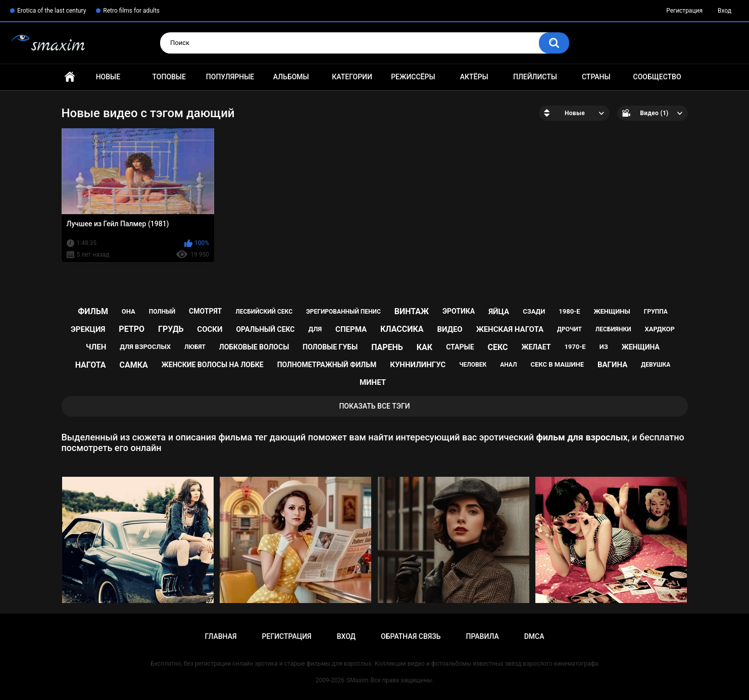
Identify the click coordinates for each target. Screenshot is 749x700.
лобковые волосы (254, 347)
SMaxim (358, 680)
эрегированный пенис (343, 312)
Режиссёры (413, 77)
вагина (612, 365)
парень (387, 347)
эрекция (88, 329)
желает (536, 347)
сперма (351, 329)
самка (134, 365)
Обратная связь (411, 636)
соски (210, 329)
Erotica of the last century (52, 11)
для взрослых (145, 347)
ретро (132, 329)
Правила (482, 636)
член (96, 347)
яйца (499, 312)
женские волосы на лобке (213, 365)
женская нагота (510, 329)
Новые (108, 77)
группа (656, 312)
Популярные (230, 77)
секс (497, 347)
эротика (459, 311)
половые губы (330, 347)
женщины (612, 311)
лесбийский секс (264, 312)
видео (450, 329)
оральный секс (265, 329)
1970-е (575, 347)
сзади (534, 311)
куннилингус (418, 365)
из (604, 347)
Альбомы (291, 77)
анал (508, 365)
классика (402, 329)
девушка (656, 365)
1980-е (569, 311)
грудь (171, 329)
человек (473, 365)
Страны (596, 77)
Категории (352, 77)
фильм (93, 311)
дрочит (569, 329)
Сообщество (657, 77)
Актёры (474, 77)
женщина (641, 347)
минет (373, 382)
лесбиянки (613, 329)
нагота (91, 365)
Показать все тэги (374, 406)
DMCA (534, 636)
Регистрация (684, 11)
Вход (725, 11)
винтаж (412, 311)
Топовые (169, 77)
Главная (70, 77)
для (315, 329)
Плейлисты (535, 77)
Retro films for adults (131, 11)
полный (162, 312)
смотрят (205, 311)
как (425, 347)
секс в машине (557, 364)
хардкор (660, 329)
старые (460, 347)
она (129, 311)
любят (195, 347)
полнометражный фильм (327, 365)
